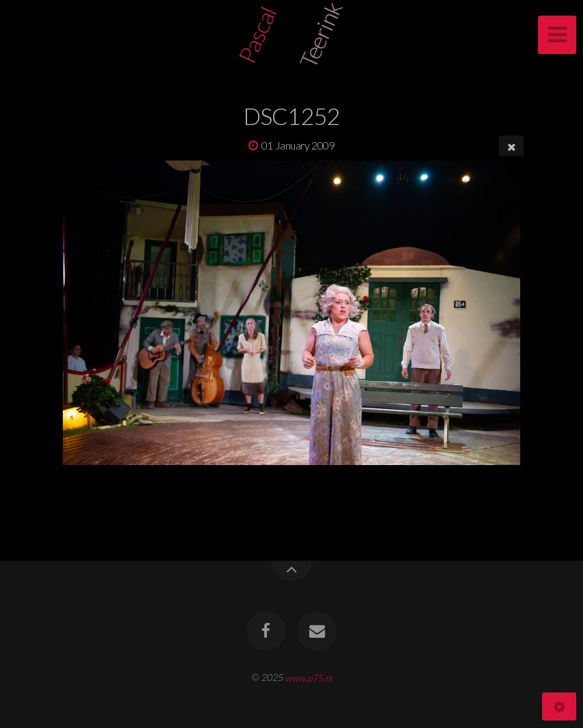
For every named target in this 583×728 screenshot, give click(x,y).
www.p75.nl (309, 677)
